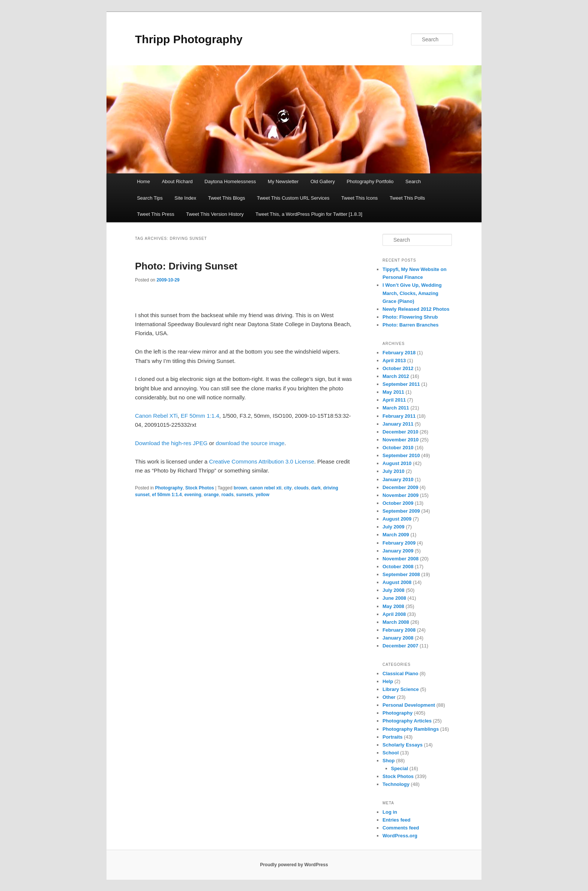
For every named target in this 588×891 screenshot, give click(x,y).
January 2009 (398, 551)
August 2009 (397, 519)
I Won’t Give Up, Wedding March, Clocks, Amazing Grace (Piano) (412, 293)
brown (240, 488)
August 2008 (397, 582)
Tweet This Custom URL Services (293, 198)
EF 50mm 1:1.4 (200, 416)
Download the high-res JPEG (171, 443)
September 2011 (401, 384)
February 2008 (399, 630)
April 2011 (394, 400)
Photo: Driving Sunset (186, 266)
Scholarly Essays (403, 745)
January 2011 (398, 424)
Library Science (401, 689)
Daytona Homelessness (230, 181)
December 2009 (400, 487)
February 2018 (399, 353)
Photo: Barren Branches (411, 325)
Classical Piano (400, 674)
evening (193, 495)
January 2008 (398, 638)
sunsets (245, 495)
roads (227, 495)
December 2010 (400, 432)
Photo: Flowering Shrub (410, 317)
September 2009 (401, 511)
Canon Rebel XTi (156, 416)
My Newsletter (283, 181)
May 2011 (393, 392)
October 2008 (398, 567)
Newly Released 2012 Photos (416, 309)
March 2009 (396, 535)
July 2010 (394, 471)
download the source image (250, 443)
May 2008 (393, 606)
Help (388, 681)
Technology (396, 784)
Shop (389, 761)
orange (211, 495)
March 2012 (396, 376)
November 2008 (400, 559)
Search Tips (150, 198)
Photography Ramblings (411, 729)
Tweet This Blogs (227, 198)
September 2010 (401, 455)
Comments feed (401, 828)
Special (400, 768)
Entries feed (396, 820)
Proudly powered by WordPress (294, 865)
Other (389, 697)
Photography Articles (407, 721)
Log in (390, 812)
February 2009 (399, 543)
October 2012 (398, 368)
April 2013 (394, 360)
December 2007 (400, 646)
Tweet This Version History (215, 214)
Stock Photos (200, 488)
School (391, 753)
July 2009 (394, 527)
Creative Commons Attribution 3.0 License (262, 461)
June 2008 (394, 598)
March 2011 (396, 408)
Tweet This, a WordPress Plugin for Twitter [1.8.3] (309, 214)
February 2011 (399, 416)
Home (143, 181)
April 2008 (394, 614)
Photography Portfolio (370, 181)
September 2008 (401, 574)
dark (316, 488)
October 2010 (398, 448)
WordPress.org (400, 836)
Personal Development (409, 705)
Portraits (392, 737)
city (288, 488)
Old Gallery (323, 181)
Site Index (185, 198)
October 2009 (398, 503)
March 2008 (396, 622)
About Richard (177, 181)
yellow (263, 495)
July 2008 (394, 590)
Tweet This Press (155, 214)
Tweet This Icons (359, 198)
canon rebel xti (266, 488)
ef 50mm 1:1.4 (167, 495)
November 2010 (400, 440)
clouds (301, 488)
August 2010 (397, 463)
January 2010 (398, 479)
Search (413, 181)
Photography (169, 488)
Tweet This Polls (407, 198)
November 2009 (400, 495)
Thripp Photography (189, 39)
